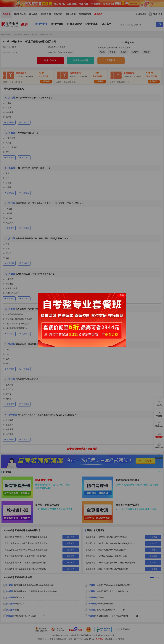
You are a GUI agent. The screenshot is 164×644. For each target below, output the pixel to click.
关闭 (122, 295)
